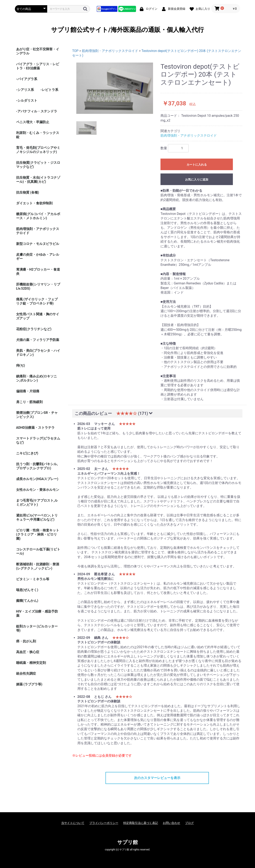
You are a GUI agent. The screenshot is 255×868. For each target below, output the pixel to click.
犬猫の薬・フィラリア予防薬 (38, 340)
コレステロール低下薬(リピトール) (38, 551)
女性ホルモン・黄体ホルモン (38, 490)
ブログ (189, 823)
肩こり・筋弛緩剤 (29, 402)
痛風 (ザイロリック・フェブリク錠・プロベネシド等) (37, 301)
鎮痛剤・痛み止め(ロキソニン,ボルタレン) (37, 378)
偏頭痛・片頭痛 (28, 391)
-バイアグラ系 (27, 79)
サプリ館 (127, 842)
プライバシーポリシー (104, 823)
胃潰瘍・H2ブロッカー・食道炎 (38, 271)
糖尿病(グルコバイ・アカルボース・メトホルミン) (38, 216)
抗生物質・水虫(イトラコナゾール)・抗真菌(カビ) (38, 180)
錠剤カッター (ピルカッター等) (37, 628)
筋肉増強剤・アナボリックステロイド (38, 231)
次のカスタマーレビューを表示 (157, 778)
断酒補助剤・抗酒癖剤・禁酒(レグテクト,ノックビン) (38, 566)
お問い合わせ (171, 823)
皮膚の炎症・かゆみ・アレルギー (38, 257)
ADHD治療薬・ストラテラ (35, 428)
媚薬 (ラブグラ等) (29, 684)
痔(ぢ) (21, 365)
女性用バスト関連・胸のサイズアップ (38, 316)
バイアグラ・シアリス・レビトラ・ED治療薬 (38, 66)
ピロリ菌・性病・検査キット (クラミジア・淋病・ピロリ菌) (38, 534)
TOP (75, 51)
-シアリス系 (25, 90)
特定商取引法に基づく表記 (141, 823)
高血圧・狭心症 (28, 652)
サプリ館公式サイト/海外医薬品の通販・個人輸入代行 (127, 30)
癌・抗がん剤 (26, 641)
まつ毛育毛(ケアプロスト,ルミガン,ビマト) (37, 503)
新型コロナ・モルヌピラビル (38, 244)
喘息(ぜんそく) (27, 590)
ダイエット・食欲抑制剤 (34, 203)
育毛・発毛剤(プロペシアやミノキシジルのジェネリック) (38, 150)
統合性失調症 (26, 674)
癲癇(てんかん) (27, 601)
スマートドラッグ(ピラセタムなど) (38, 440)
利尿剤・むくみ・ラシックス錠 (38, 135)
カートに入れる (197, 165)
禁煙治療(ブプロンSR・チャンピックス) (37, 415)
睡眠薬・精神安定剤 (31, 663)
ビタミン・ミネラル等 (33, 579)
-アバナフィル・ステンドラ (37, 111)
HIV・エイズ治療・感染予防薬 (37, 613)
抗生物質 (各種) (28, 192)
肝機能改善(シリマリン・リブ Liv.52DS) (38, 286)
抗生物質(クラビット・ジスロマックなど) (38, 165)
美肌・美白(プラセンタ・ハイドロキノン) (38, 353)
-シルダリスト (27, 101)
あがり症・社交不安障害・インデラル (38, 51)
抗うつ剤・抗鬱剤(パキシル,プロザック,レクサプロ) (37, 466)
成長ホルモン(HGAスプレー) (37, 479)
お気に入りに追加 (197, 179)
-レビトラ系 (49, 90)
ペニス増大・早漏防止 (33, 122)
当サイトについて (73, 823)
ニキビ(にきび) (27, 453)
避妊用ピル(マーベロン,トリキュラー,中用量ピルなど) (37, 517)
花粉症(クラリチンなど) (34, 329)
